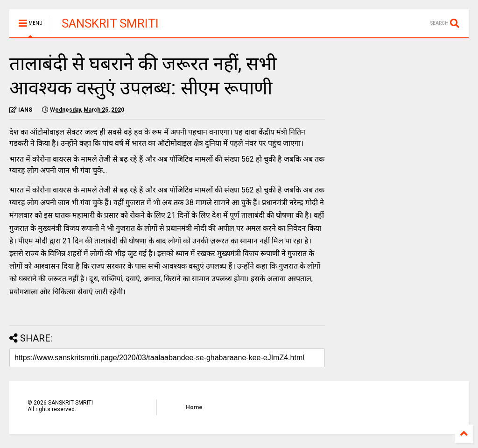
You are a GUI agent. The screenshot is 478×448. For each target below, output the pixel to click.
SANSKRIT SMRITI (110, 23)
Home (194, 407)
